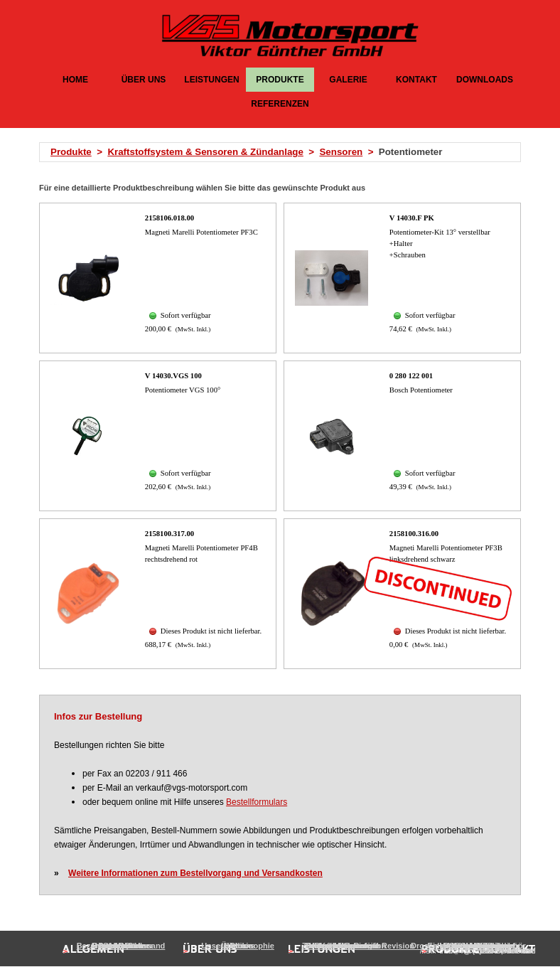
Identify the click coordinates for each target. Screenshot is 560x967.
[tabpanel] (284, 152)
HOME (75, 80)
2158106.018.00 (169, 218)
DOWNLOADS (485, 80)
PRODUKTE (280, 80)
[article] (158, 278)
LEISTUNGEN (211, 80)
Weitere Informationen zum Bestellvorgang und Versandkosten (195, 873)
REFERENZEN (280, 104)
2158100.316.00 (414, 534)
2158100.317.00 (169, 534)
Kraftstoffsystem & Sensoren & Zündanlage (205, 152)
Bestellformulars (257, 802)
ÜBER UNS (144, 80)
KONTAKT (416, 80)
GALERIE (348, 80)
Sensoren (341, 152)
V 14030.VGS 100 (173, 376)
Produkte (71, 152)
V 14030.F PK (412, 218)
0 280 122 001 (411, 376)
